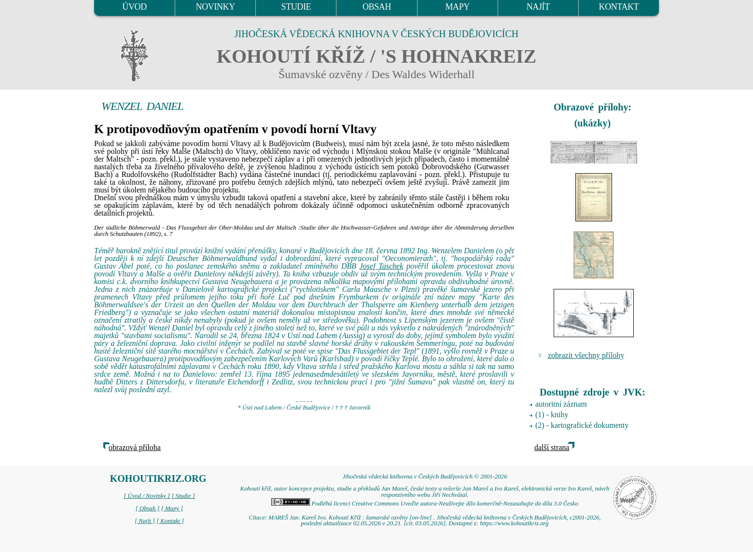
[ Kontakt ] (170, 521)
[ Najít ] (145, 521)
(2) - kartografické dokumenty (582, 425)
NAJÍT (538, 7)
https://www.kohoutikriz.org (514, 523)
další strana (552, 447)
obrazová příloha (135, 447)
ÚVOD (134, 7)
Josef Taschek (382, 266)
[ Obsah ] (148, 508)
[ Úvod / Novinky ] (147, 496)
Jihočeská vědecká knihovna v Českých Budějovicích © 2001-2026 (425, 477)
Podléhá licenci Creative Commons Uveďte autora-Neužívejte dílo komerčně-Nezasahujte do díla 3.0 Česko (425, 504)
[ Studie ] (183, 496)
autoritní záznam (561, 404)
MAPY (457, 7)
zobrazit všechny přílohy (586, 355)
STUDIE (296, 7)
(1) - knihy (552, 415)
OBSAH (377, 7)
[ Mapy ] (172, 508)
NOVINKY (216, 7)
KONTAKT (619, 7)
